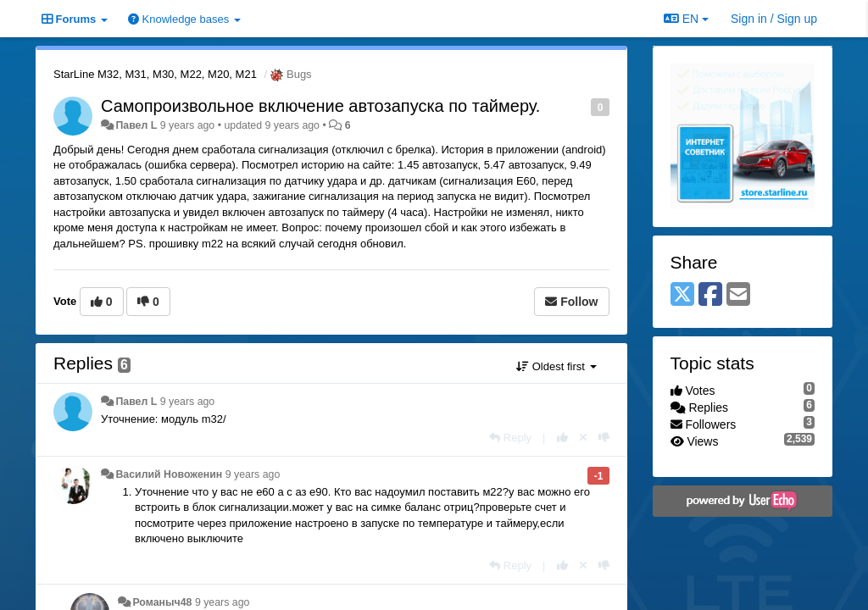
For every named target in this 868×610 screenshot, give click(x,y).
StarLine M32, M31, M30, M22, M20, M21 (155, 74)
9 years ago (188, 402)
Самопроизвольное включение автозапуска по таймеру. (320, 106)
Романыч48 (162, 602)
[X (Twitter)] (682, 295)
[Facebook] (710, 295)
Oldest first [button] (556, 366)
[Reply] (510, 438)
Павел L (136, 125)
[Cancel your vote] (583, 438)
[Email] (738, 295)
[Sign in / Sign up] (774, 19)
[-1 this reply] (604, 438)
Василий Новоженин (169, 474)
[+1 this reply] (562, 438)
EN (686, 19)
